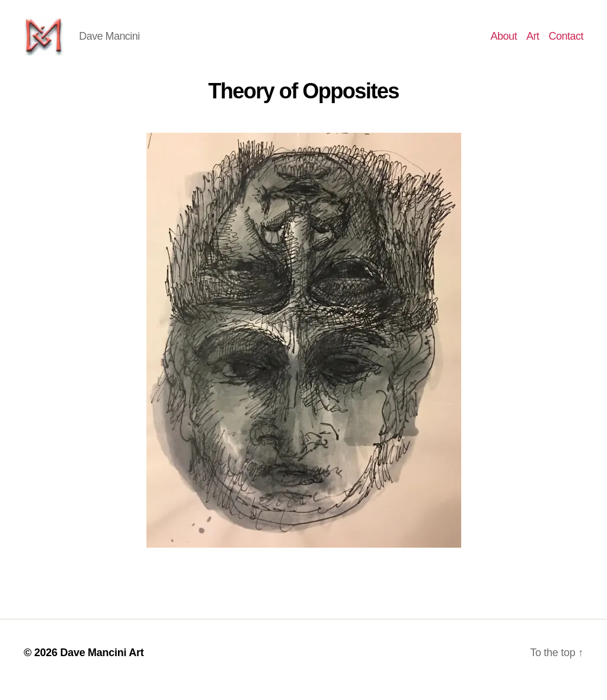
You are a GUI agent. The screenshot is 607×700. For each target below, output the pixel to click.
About (504, 43)
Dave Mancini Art (102, 666)
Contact (566, 43)
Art (533, 43)
